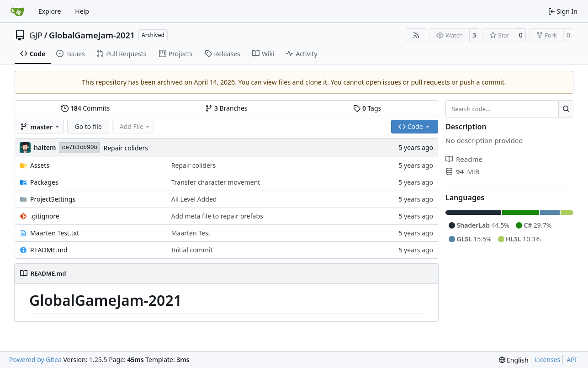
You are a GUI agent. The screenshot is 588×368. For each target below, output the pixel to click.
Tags (367, 108)
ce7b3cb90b (79, 147)
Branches (226, 108)
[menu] (514, 360)
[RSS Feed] (416, 35)
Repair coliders (126, 148)
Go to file (88, 126)
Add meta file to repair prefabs (217, 216)
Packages (44, 182)
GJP (36, 35)
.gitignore (45, 216)
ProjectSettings (53, 199)
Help (82, 11)
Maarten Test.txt (55, 233)
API (572, 360)
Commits (85, 108)
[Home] (17, 11)
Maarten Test (191, 233)
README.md (49, 250)
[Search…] (566, 109)
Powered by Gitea (35, 360)
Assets (40, 165)
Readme (464, 159)
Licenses (548, 360)
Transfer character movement (216, 182)
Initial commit (192, 250)
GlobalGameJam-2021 (92, 35)
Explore (50, 11)
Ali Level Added (194, 199)
